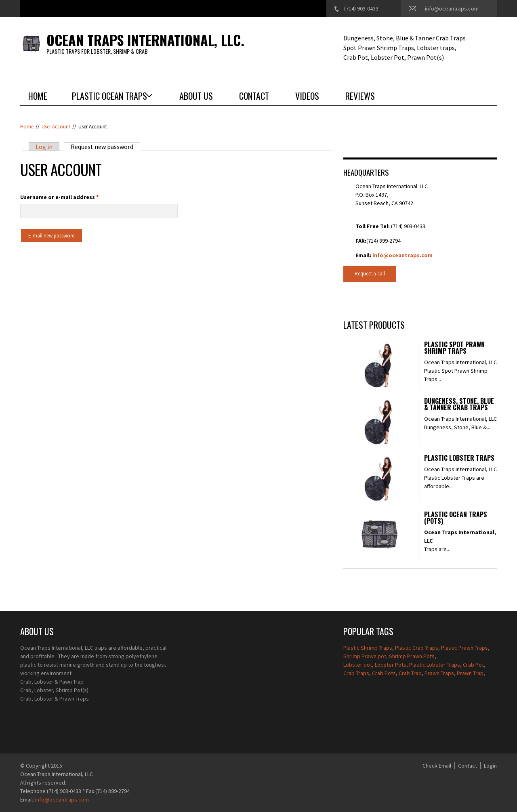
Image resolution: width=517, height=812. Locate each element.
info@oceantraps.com (452, 8)
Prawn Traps (439, 673)
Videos (307, 96)
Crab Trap (410, 673)
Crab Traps (356, 673)
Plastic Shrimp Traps (368, 648)
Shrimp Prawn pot (365, 656)
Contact (254, 96)
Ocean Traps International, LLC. (145, 40)
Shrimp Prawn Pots (412, 656)
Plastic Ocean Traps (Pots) (456, 518)
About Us (196, 96)
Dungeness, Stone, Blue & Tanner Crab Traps (459, 405)
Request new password (105, 147)
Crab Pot (473, 665)
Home (38, 96)
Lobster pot (358, 665)
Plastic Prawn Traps (464, 648)
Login (490, 766)
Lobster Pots (391, 665)
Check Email (437, 766)
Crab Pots (384, 673)
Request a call (370, 274)
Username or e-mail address (59, 197)
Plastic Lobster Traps (459, 459)
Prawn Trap (470, 673)
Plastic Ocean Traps (109, 96)
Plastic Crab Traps (417, 648)
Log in (44, 147)
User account (56, 127)
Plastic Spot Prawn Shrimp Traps (454, 348)
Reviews (360, 96)
